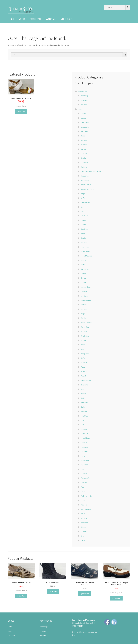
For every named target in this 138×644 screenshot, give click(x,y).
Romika (84, 411)
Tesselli (84, 474)
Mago (83, 314)
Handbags (85, 96)
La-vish (83, 282)
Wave (83, 514)
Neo (82, 349)
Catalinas (84, 162)
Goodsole (84, 229)
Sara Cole (84, 434)
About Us (51, 19)
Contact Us (66, 19)
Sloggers (84, 447)
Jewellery (84, 100)
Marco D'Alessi (86, 323)
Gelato (83, 225)
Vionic (83, 500)
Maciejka (84, 309)
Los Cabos (85, 296)
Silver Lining (85, 438)
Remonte (84, 385)
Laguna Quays (86, 287)
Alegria (83, 118)
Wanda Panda (86, 509)
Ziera (83, 540)
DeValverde (85, 180)
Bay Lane (84, 131)
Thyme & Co (85, 478)
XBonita (84, 531)
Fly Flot (84, 220)
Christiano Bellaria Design (91, 171)
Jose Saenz (85, 247)
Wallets (84, 105)
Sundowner (85, 460)
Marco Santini (86, 327)
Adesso (83, 114)
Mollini (83, 340)
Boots (83, 136)
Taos (82, 469)
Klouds (83, 274)
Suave (83, 456)
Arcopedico (85, 127)
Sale (82, 425)
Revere (83, 394)
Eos (82, 207)
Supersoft (84, 465)
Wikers (83, 527)
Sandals (84, 429)
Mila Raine (85, 336)
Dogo (83, 194)
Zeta (82, 536)
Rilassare (84, 402)
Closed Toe (85, 176)
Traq (82, 487)
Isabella (84, 242)
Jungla (83, 260)
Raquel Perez (86, 380)
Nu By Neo (85, 354)
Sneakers (84, 451)
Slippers (84, 443)
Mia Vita (84, 331)
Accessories (36, 19)
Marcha (83, 318)
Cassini (83, 158)
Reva (82, 389)
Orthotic (84, 362)
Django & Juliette (88, 189)
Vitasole (84, 505)
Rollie (83, 407)
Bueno (83, 149)
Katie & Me (85, 269)
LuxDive (84, 305)
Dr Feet (83, 198)
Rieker (83, 398)
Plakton (84, 371)
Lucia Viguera (86, 300)
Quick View (21, 111)
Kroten (83, 278)
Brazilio (84, 140)
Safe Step (84, 416)
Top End (84, 483)
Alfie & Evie (85, 122)
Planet (83, 376)
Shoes (22, 19)
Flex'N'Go (84, 216)
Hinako (83, 238)
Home (11, 19)
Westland (84, 523)
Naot (83, 345)
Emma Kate (85, 202)
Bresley (84, 145)
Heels (83, 234)
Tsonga (84, 491)
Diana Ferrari (86, 185)
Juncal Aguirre (86, 256)
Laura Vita (85, 291)
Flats (83, 211)
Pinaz (83, 367)
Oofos (83, 358)
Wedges (84, 518)
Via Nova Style (86, 496)
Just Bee (84, 265)
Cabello (84, 153)
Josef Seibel (85, 251)
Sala (82, 420)
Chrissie (84, 167)
